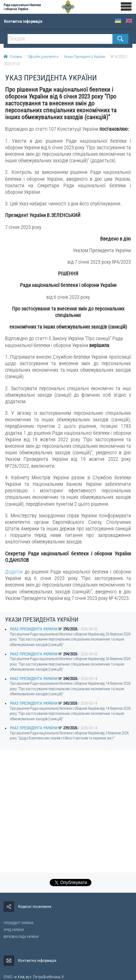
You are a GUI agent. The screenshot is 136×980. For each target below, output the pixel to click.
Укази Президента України (85, 57)
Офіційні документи (43, 57)
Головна (13, 57)
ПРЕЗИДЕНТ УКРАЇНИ (18, 923)
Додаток (14, 572)
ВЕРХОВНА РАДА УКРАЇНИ (21, 937)
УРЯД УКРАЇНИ (14, 930)
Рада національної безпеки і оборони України (22, 7)
